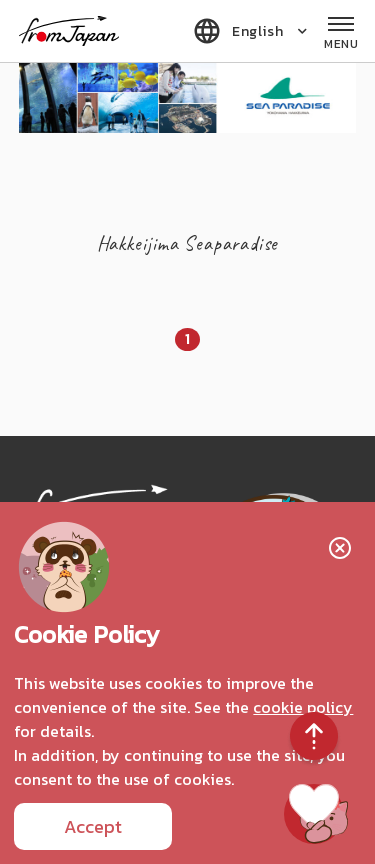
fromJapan (69, 31)
